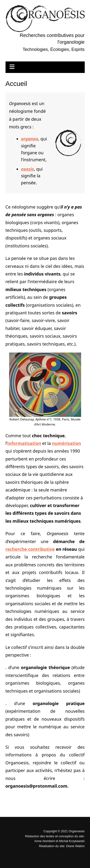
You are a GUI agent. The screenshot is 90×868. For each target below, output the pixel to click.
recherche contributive (30, 549)
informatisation (24, 443)
